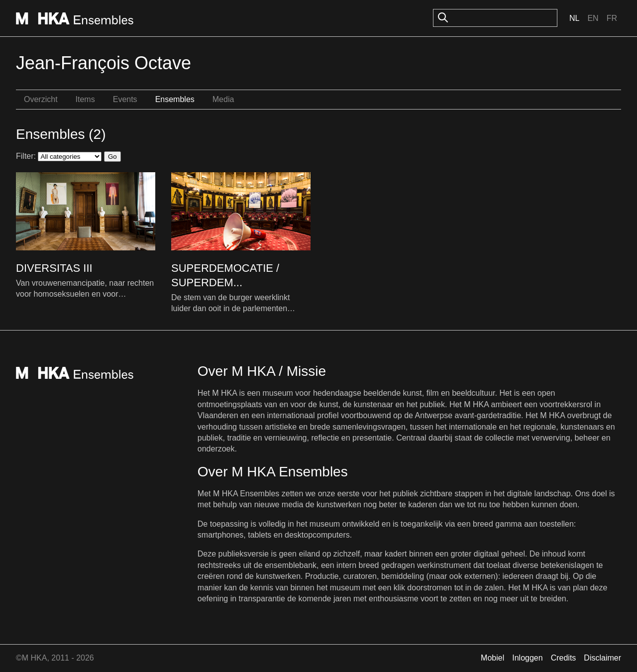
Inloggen (527, 658)
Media (223, 99)
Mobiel (492, 658)
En (593, 18)
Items (85, 99)
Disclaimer (602, 658)
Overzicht (41, 99)
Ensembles (175, 99)
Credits (564, 658)
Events (125, 99)
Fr (612, 18)
